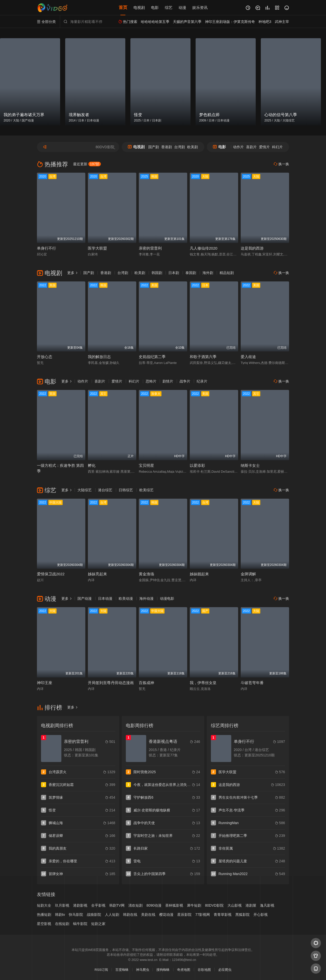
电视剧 (139, 8)
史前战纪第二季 (152, 357)
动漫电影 (167, 598)
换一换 (281, 164)
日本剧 (174, 273)
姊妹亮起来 (97, 574)
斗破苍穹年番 (252, 683)
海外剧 (208, 273)
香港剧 (167, 147)
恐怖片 (151, 381)
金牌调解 (248, 574)
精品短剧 (227, 273)
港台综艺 (105, 490)
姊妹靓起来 (199, 574)
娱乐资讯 (200, 8)
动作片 (238, 147)
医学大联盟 (97, 248)
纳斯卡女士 (250, 465)
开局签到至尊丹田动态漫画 (111, 683)
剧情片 (168, 381)
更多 (73, 273)
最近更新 (87, 164)
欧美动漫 (126, 598)
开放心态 (45, 357)
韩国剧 (157, 273)
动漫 (182, 8)
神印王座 (45, 683)
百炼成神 (146, 683)
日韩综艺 (126, 490)
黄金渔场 (146, 574)
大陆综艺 (85, 490)
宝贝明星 (146, 465)
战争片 (185, 381)
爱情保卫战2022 (51, 574)
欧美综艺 (146, 490)
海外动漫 (146, 598)
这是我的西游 (252, 248)
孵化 (92, 465)
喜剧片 (251, 147)
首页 (123, 8)
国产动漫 (85, 598)
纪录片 (202, 381)
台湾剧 (180, 147)
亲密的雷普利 (150, 248)
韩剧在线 (130, 915)
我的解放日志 (99, 357)
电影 (155, 8)
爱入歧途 (248, 357)
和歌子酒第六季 (203, 357)
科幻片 (277, 147)
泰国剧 (191, 273)
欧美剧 (193, 147)
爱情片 (264, 147)
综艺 (169, 8)
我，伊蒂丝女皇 (203, 683)
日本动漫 (105, 598)
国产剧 (154, 147)
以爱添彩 (197, 465)
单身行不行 (46, 248)
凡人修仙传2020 (203, 248)
